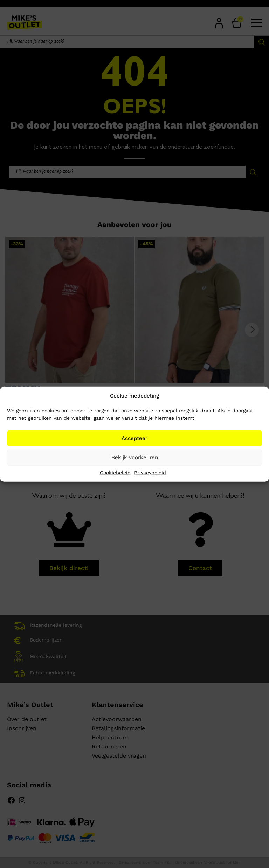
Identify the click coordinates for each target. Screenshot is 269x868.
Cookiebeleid (115, 472)
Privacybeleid (150, 472)
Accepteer (134, 438)
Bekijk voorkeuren (135, 457)
